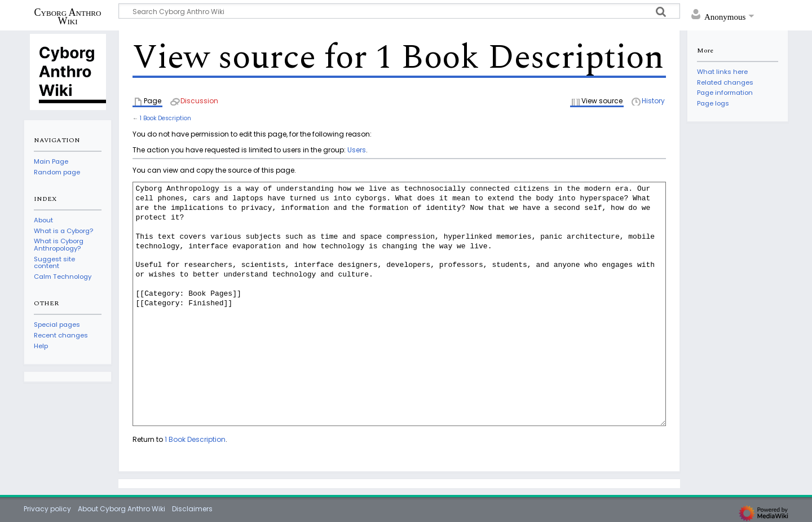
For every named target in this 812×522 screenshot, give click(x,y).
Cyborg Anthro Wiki (68, 16)
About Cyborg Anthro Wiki (122, 509)
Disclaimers (192, 509)
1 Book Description (166, 118)
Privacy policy (47, 509)
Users (357, 150)
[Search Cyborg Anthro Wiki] (399, 11)
